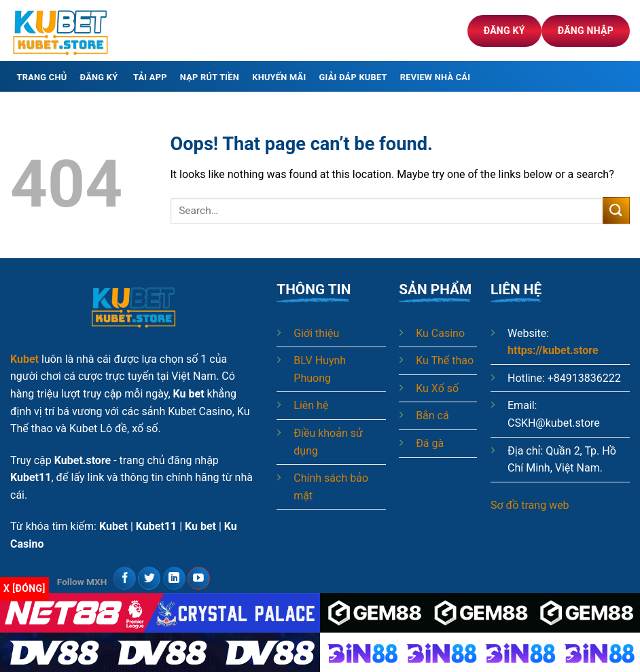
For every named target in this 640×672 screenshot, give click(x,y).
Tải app (150, 77)
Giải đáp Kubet (353, 77)
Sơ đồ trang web (530, 505)
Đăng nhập (586, 31)
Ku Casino (440, 333)
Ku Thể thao (445, 360)
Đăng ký (504, 31)
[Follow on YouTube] (199, 578)
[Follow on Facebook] (125, 578)
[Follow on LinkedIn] (174, 578)
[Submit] (616, 210)
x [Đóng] (24, 588)
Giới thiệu (316, 333)
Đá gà (430, 443)
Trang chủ (42, 77)
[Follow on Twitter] (149, 578)
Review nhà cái (435, 77)
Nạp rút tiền (210, 77)
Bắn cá (432, 415)
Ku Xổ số (437, 388)
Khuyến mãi (279, 77)
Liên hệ (311, 405)
